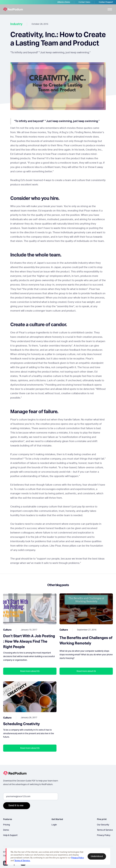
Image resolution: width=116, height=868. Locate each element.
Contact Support (106, 2)
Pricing (6, 825)
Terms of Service (105, 830)
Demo (6, 830)
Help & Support (10, 835)
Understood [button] (97, 856)
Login (54, 825)
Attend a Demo (64, 2)
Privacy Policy (104, 835)
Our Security (103, 825)
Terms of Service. (22, 861)
